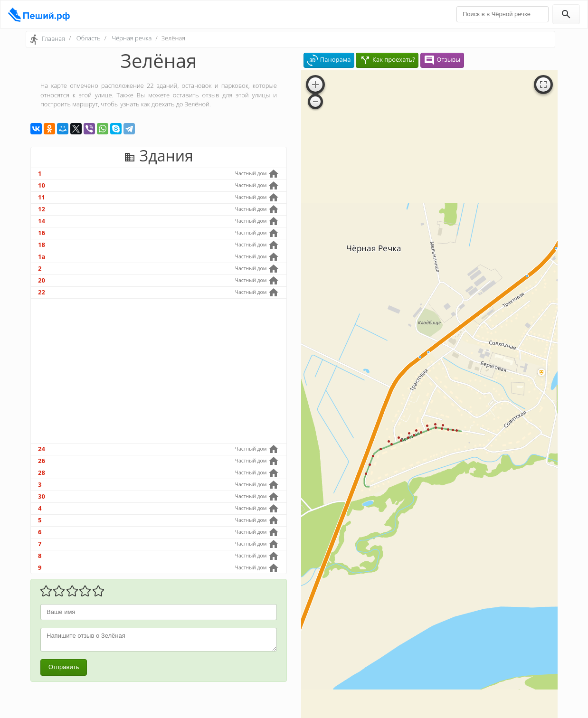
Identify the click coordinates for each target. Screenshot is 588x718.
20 (42, 280)
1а (42, 256)
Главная (53, 38)
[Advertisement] (159, 371)
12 (42, 209)
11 (42, 197)
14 (42, 221)
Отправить (64, 667)
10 (42, 185)
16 (42, 233)
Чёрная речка (132, 38)
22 (42, 292)
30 (42, 496)
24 (42, 449)
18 (42, 245)
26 (42, 461)
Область (89, 38)
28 (42, 472)
